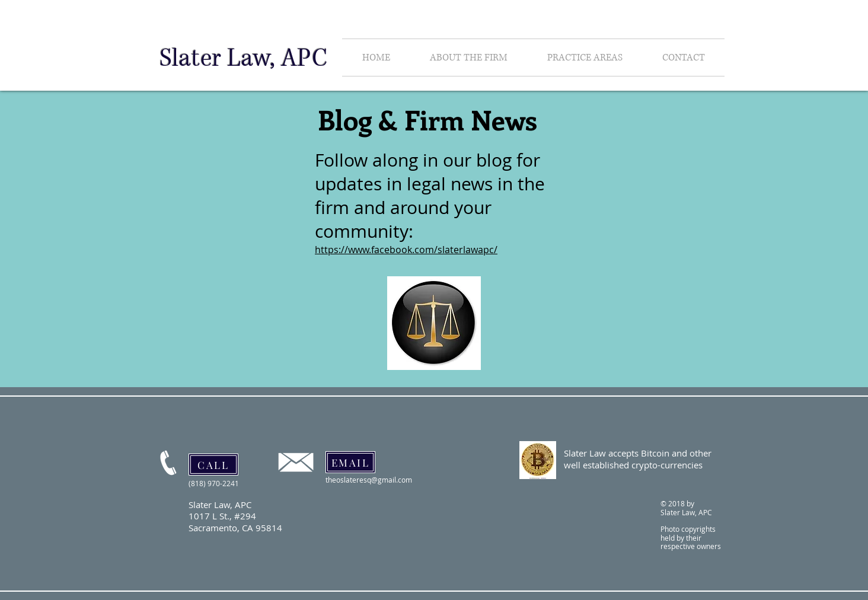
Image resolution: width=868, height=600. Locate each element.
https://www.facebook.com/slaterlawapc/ (406, 250)
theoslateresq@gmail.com (369, 480)
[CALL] (213, 465)
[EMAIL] (350, 462)
